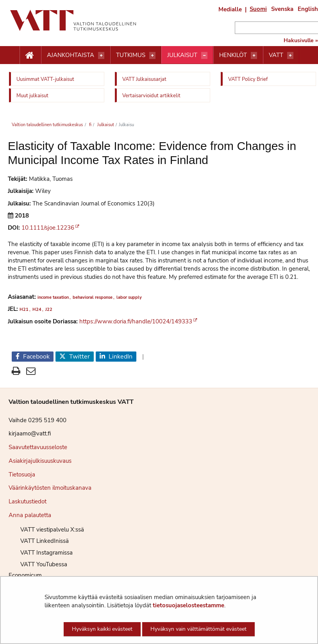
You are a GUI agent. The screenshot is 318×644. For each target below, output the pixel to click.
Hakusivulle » (301, 41)
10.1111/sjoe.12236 (48, 228)
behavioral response (93, 297)
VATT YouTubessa (38, 564)
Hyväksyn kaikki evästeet (102, 629)
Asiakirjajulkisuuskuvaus (40, 461)
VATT (276, 55)
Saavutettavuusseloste (38, 447)
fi (90, 125)
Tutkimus (131, 55)
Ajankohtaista (71, 55)
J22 (49, 310)
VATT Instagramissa (41, 553)
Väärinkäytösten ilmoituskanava (50, 488)
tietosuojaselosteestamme (188, 605)
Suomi (258, 9)
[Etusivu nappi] (30, 55)
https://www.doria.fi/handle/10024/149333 (136, 321)
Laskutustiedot (28, 501)
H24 (37, 310)
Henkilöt (233, 55)
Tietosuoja (22, 475)
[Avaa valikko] (101, 55)
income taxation (53, 297)
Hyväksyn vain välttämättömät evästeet (198, 629)
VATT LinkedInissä (39, 541)
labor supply (129, 297)
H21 (24, 310)
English (308, 9)
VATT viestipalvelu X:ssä (46, 530)
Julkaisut (182, 55)
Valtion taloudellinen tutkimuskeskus (47, 125)
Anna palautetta (30, 515)
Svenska (282, 9)
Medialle (230, 9)
